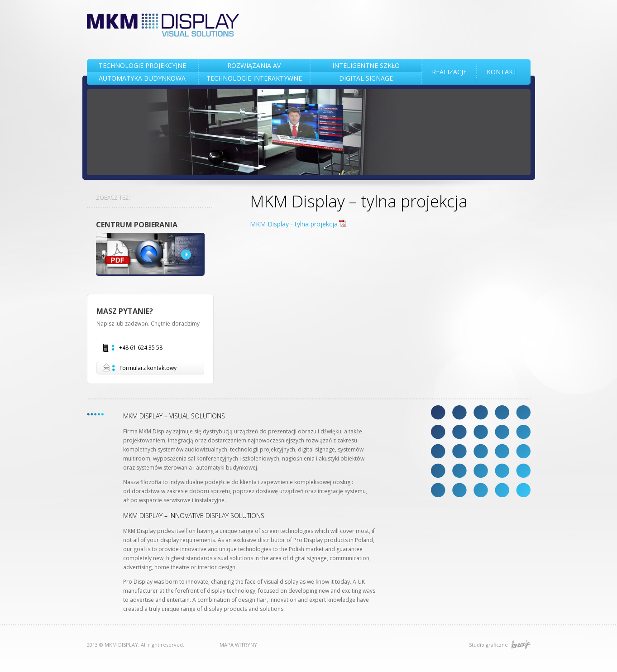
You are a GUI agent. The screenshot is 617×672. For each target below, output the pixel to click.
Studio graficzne (500, 645)
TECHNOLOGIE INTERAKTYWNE (254, 78)
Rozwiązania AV (254, 65)
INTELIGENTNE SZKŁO (366, 65)
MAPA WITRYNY (238, 645)
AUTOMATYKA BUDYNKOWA (142, 78)
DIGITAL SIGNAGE (366, 78)
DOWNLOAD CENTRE (150, 254)
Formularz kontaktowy (139, 368)
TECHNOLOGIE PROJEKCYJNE (142, 65)
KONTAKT (502, 72)
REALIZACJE (449, 72)
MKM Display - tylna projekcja (294, 224)
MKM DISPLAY (163, 25)
